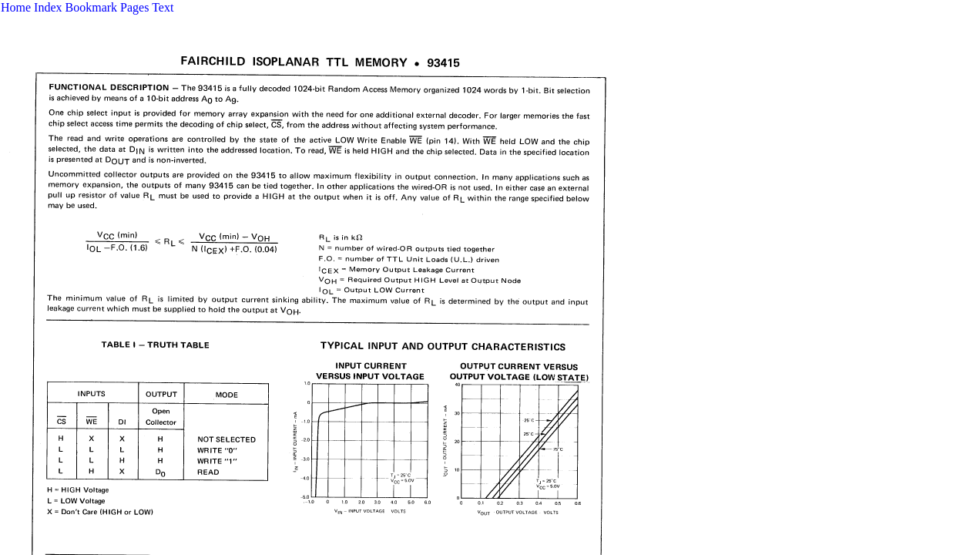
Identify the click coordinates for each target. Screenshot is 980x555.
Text (163, 7)
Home (16, 7)
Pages (134, 7)
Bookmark (92, 7)
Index (48, 7)
